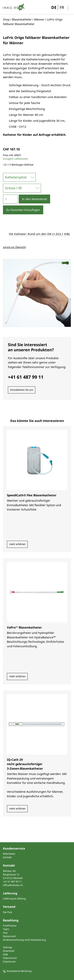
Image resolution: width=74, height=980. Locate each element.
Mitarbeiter (9, 854)
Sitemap (7, 947)
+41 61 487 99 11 (12, 882)
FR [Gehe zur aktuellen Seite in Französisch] (62, 7)
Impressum (9, 962)
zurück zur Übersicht (14, 247)
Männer (39, 19)
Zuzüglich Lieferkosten (15, 159)
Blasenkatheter (22, 19)
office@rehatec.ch (13, 885)
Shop (6, 19)
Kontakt (7, 857)
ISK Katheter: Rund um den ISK (39, 234)
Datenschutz (10, 958)
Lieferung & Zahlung (14, 899)
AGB (5, 954)
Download (9, 951)
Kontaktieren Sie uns (22, 390)
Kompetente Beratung (19, 971)
